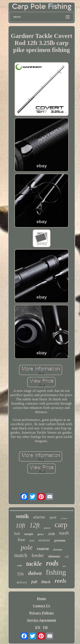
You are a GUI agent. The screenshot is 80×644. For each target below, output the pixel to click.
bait (17, 534)
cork (20, 566)
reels (60, 581)
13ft (67, 557)
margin (29, 534)
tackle (34, 564)
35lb (20, 574)
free (21, 540)
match (21, 555)
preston (60, 540)
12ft (35, 525)
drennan (58, 550)
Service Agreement (41, 620)
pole (27, 547)
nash (64, 533)
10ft (20, 525)
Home (41, 599)
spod (53, 517)
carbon (64, 518)
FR (45, 627)
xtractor (44, 540)
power (47, 528)
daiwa (35, 573)
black (46, 582)
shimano (54, 556)
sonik (22, 516)
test (64, 566)
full (34, 582)
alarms (39, 517)
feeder (38, 555)
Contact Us (41, 606)
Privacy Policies (41, 613)
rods (52, 563)
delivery (22, 582)
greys (41, 534)
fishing (56, 572)
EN (38, 627)
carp (61, 525)
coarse (43, 549)
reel (32, 541)
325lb (51, 534)
